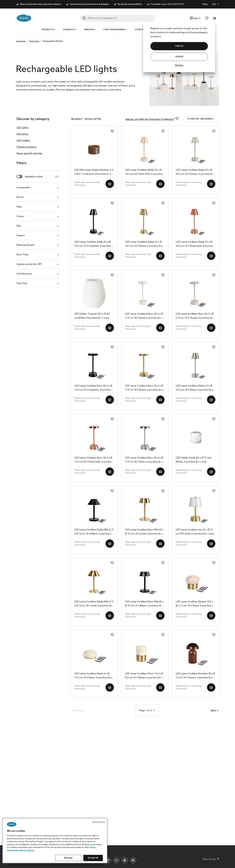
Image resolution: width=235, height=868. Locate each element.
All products (34, 41)
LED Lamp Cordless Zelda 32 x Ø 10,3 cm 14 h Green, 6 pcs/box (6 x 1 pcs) (195, 172)
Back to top (211, 859)
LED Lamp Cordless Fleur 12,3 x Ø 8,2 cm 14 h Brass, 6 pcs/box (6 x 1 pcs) (144, 676)
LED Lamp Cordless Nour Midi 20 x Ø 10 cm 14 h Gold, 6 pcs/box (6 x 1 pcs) (144, 532)
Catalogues (142, 30)
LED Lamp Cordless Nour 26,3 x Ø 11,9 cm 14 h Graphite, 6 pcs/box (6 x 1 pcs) (94, 388)
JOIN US (179, 46)
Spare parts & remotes (29, 153)
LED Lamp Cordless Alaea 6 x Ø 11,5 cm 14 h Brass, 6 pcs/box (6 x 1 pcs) (94, 676)
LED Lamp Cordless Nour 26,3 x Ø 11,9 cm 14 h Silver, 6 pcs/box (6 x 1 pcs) (144, 460)
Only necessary (99, 822)
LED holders (23, 141)
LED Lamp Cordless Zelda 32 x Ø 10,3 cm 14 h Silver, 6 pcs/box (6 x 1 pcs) (195, 388)
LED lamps (22, 134)
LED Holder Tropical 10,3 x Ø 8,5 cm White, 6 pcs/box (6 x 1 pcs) (92, 316)
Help (205, 4)
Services (89, 30)
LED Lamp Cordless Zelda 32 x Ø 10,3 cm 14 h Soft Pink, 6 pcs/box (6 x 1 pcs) (144, 172)
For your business (115, 30)
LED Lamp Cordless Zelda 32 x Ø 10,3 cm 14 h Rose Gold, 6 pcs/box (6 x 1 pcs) (195, 244)
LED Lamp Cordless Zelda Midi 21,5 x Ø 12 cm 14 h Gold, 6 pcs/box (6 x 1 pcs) (94, 604)
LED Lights (22, 128)
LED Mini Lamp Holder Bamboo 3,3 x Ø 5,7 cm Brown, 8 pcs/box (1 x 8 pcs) (94, 172)
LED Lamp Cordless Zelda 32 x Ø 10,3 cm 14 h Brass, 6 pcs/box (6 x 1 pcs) (145, 244)
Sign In (179, 57)
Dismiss (179, 65)
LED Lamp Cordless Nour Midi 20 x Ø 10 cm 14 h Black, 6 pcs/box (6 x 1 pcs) (144, 604)
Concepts (69, 30)
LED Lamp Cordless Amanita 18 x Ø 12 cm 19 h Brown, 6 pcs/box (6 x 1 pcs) (195, 676)
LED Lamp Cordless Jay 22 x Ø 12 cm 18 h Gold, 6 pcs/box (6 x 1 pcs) (195, 532)
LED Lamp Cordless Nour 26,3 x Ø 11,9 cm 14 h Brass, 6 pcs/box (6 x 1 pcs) (145, 388)
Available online (42, 177)
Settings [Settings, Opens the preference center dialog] (68, 858)
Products (48, 30)
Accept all (93, 858)
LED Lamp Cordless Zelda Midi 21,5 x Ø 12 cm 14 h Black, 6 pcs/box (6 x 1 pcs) (94, 532)
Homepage (21, 41)
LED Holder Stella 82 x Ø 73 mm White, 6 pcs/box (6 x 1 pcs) (193, 460)
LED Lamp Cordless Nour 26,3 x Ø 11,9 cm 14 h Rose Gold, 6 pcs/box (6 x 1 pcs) (93, 460)
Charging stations (26, 147)
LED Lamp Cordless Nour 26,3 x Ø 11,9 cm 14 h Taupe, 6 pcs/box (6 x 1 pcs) (195, 316)
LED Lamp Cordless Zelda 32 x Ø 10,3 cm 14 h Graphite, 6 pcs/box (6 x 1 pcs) (94, 244)
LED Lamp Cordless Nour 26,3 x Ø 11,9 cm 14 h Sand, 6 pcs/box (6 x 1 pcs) (144, 316)
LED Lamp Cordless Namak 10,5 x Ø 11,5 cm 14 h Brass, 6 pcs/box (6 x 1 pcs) (195, 604)
